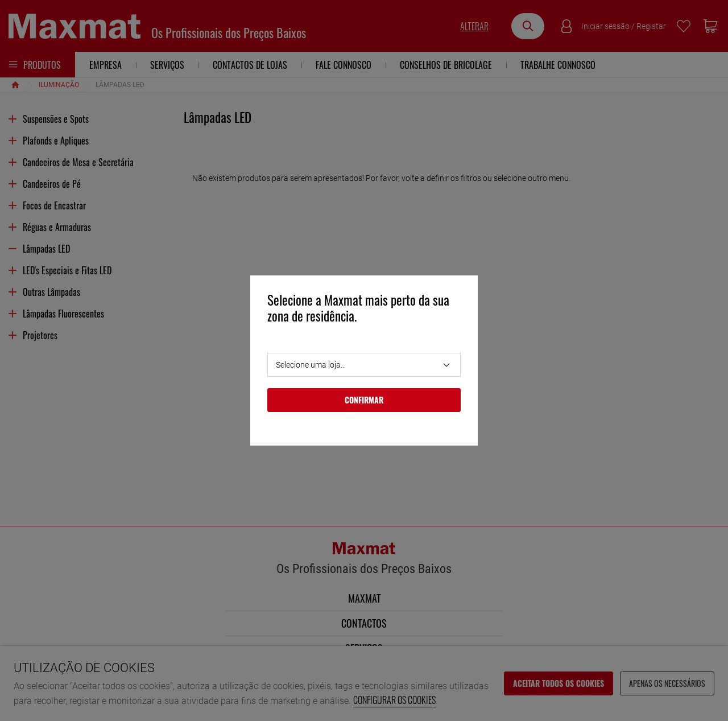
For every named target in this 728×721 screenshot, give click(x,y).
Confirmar (364, 400)
